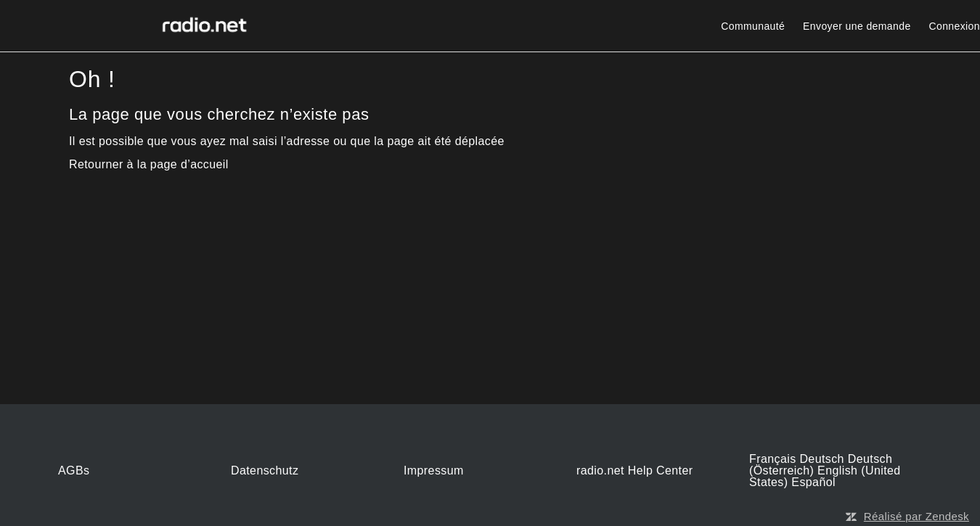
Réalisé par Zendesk (916, 516)
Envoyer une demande (857, 26)
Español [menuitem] (813, 482)
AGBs (74, 471)
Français (774, 459)
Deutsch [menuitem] (823, 459)
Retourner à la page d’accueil (149, 164)
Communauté (753, 26)
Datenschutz (265, 471)
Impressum (434, 471)
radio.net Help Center (635, 471)
